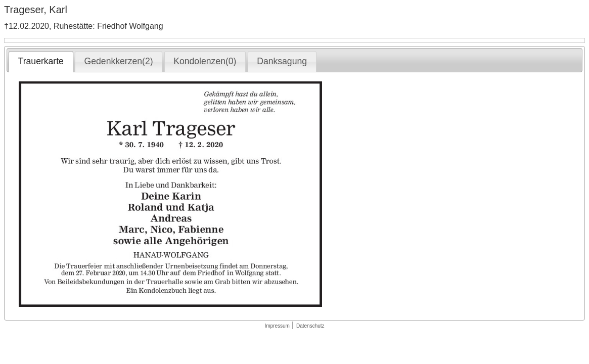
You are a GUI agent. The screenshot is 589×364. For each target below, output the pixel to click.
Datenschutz (310, 326)
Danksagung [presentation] (282, 61)
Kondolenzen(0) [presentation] (205, 61)
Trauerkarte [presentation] (41, 61)
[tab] (41, 62)
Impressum (277, 326)
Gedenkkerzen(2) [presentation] (119, 61)
